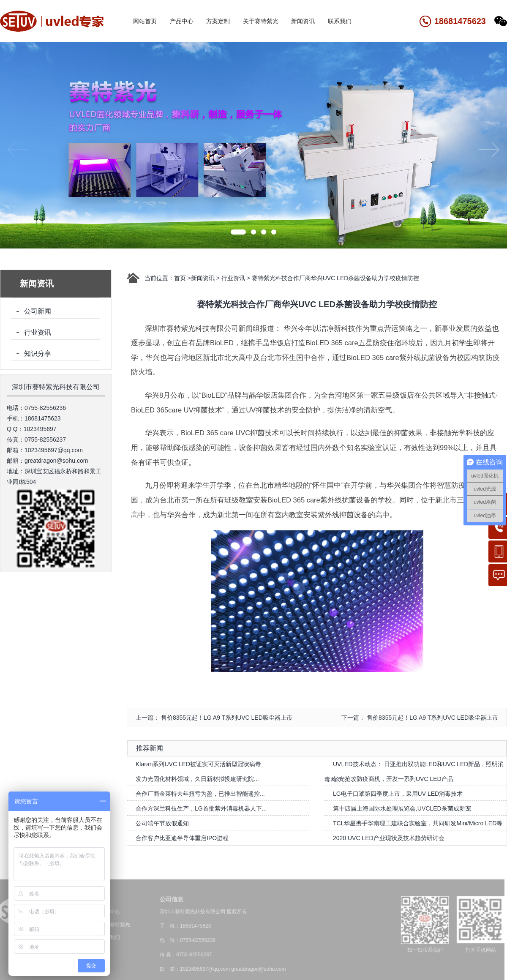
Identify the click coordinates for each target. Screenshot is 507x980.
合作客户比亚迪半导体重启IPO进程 (182, 838)
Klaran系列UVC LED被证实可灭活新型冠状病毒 (198, 764)
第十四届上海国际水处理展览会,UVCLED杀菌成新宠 (402, 808)
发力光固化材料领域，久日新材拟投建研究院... (197, 779)
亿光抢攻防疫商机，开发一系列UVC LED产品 (393, 779)
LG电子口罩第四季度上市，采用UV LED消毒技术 (398, 794)
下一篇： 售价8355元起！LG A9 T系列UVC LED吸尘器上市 (420, 718)
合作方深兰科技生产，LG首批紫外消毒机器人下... (201, 808)
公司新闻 (38, 311)
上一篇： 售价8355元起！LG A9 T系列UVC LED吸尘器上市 (214, 718)
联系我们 (340, 21)
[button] (238, 232)
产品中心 (182, 21)
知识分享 (38, 354)
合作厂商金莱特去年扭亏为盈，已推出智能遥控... (200, 794)
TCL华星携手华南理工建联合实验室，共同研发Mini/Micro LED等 (418, 823)
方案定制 (218, 21)
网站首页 (145, 21)
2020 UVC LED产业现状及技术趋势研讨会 (389, 838)
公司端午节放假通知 (162, 823)
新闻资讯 (303, 21)
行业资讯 (38, 332)
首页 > (183, 278)
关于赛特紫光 (261, 21)
